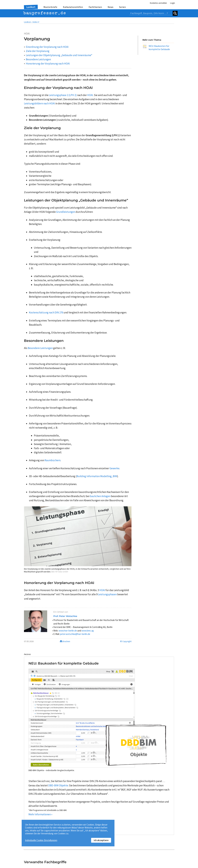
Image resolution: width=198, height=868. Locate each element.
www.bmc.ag (88, 631)
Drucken (65, 641)
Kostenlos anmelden (158, 3)
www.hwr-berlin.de (68, 631)
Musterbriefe (50, 7)
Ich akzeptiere (101, 840)
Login (173, 3)
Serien (122, 7)
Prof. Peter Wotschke (65, 616)
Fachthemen (95, 7)
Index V (36, 22)
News (111, 7)
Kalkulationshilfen (73, 7)
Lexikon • (28, 22)
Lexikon (31, 7)
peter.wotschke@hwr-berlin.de (75, 634)
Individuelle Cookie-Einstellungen (41, 840)
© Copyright (126, 641)
